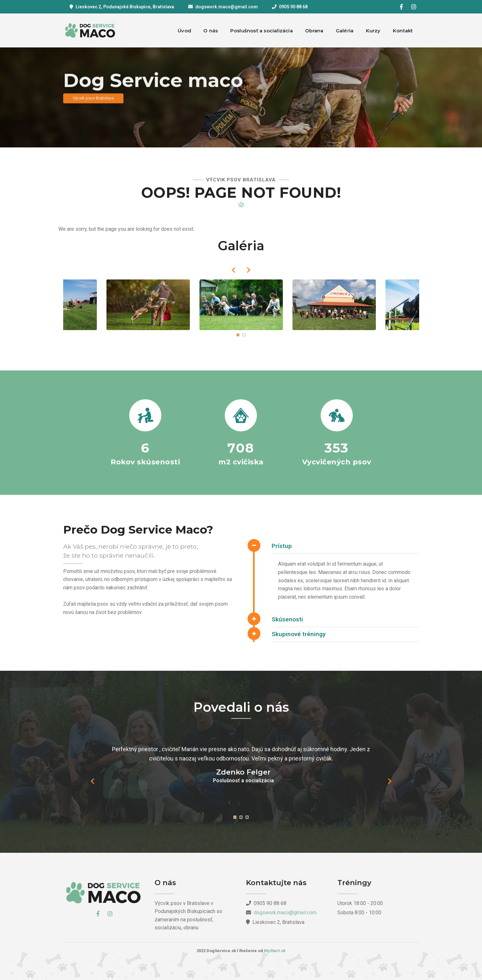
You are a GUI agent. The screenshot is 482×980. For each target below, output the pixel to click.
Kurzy (373, 31)
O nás (211, 31)
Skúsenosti (287, 619)
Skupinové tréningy (299, 634)
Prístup (282, 546)
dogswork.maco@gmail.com (227, 7)
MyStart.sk (275, 951)
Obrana (314, 31)
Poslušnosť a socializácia (262, 31)
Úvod (184, 31)
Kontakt (403, 31)
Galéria (345, 31)
